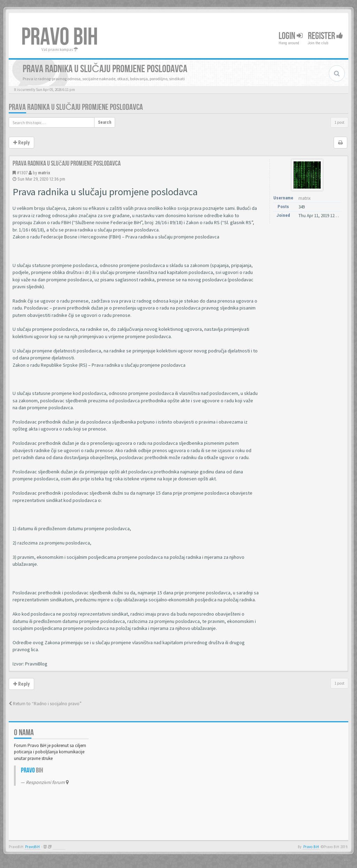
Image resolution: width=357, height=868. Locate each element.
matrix (44, 173)
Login (291, 36)
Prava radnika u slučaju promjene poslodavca (76, 107)
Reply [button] (21, 143)
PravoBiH (32, 847)
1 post (339, 122)
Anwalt (59, 847)
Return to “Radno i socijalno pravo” (45, 704)
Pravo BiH (311, 847)
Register (325, 36)
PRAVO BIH (60, 37)
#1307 (22, 173)
